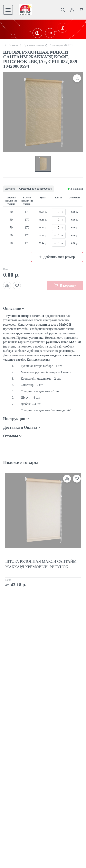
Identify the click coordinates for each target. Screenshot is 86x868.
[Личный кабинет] (72, 10)
